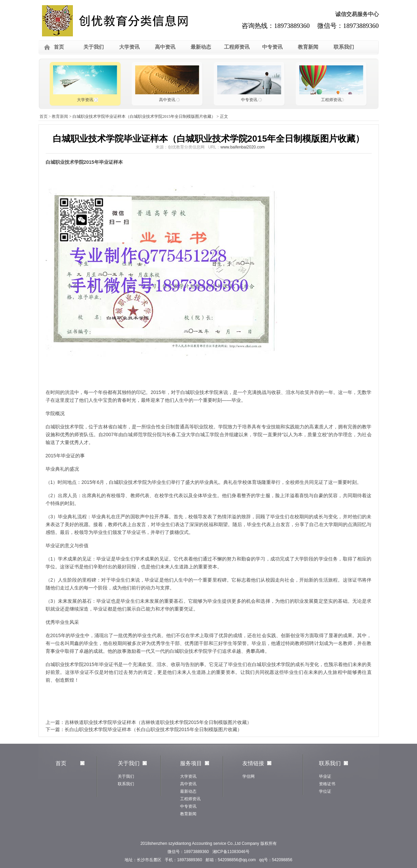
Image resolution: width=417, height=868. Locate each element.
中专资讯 (272, 47)
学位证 (325, 791)
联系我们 (344, 47)
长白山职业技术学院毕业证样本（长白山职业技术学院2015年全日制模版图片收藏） (153, 729)
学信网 (248, 776)
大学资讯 (129, 47)
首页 (59, 47)
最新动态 (201, 47)
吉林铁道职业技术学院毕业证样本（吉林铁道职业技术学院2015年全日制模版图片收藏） (158, 722)
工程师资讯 (237, 47)
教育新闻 (308, 47)
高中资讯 (165, 47)
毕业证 (325, 776)
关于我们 (94, 47)
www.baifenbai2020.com (242, 147)
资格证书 (327, 784)
